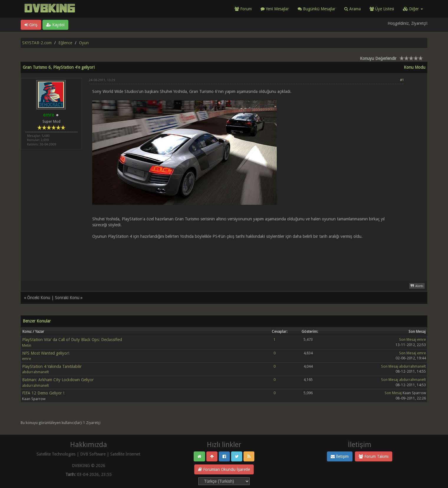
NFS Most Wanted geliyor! (46, 353)
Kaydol (55, 25)
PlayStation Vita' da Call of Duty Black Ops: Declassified (72, 340)
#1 (402, 80)
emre (421, 339)
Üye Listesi (382, 9)
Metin (27, 345)
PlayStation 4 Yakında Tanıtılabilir (52, 366)
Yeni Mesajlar (275, 9)
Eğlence (65, 43)
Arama (353, 9)
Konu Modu (415, 67)
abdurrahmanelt (36, 372)
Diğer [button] (413, 9)
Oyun (84, 43)
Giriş (31, 25)
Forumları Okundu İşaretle (224, 469)
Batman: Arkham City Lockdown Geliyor (58, 380)
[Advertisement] (246, 256)
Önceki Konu (39, 298)
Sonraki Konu (67, 298)
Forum (243, 9)
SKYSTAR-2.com (37, 43)
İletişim (340, 456)
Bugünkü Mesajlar (317, 9)
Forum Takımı (374, 456)
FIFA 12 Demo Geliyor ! (43, 393)
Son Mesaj (408, 339)
